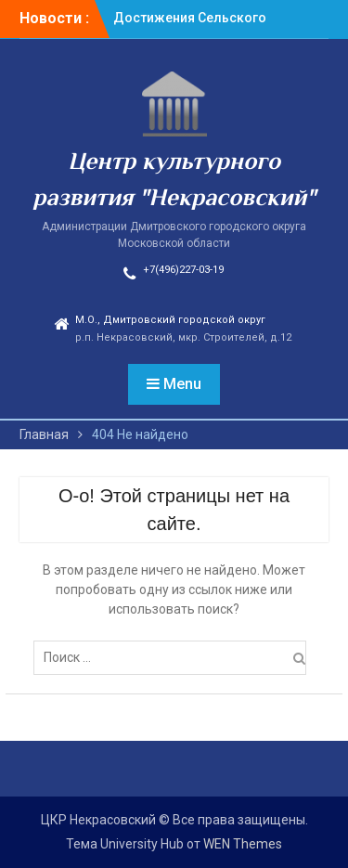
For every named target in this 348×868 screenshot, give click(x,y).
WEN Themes (243, 844)
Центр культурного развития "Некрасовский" (174, 181)
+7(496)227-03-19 (183, 270)
